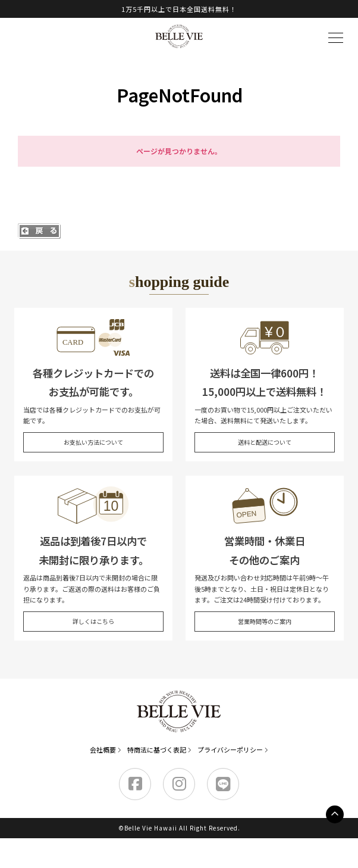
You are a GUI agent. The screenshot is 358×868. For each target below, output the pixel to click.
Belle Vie (179, 36)
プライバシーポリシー (230, 750)
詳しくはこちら (93, 621)
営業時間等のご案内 (265, 621)
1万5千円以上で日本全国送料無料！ (179, 9)
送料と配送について (265, 442)
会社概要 (103, 750)
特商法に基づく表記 (157, 750)
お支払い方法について (93, 442)
